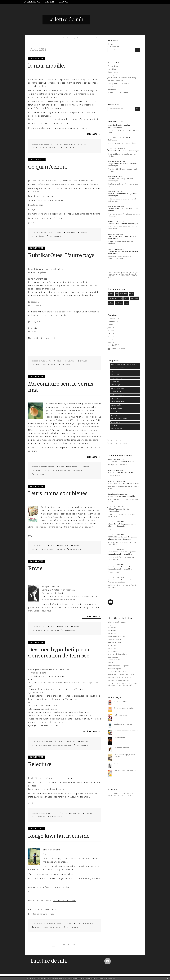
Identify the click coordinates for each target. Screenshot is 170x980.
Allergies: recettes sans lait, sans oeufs (56, 924)
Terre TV (110, 663)
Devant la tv (115, 375)
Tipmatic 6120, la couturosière (118, 510)
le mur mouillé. (47, 66)
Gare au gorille (113, 75)
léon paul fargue (49, 630)
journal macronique (115, 298)
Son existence (112, 69)
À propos (64, 2)
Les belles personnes (118, 395)
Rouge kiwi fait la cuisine (59, 836)
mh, (109, 524)
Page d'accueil (77, 38)
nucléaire (119, 303)
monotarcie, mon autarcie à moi (119, 671)
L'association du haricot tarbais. (43, 909)
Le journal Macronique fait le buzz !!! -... (122, 553)
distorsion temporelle (76, 471)
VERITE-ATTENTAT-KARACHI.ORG (118, 680)
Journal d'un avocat (114, 639)
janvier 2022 (112, 328)
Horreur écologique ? (115, 669)
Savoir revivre (112, 648)
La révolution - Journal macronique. (123, 224)
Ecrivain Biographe (117, 385)
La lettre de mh (47, 741)
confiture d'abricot (44, 471)
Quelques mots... (115, 127)
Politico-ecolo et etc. (118, 402)
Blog (43, 546)
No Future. (112, 140)
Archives (50, 2)
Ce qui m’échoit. (48, 167)
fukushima (134, 298)
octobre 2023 (112, 325)
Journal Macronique (117, 388)
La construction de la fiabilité (118, 92)
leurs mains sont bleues (56, 549)
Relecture (40, 764)
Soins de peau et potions (119, 419)
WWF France (112, 645)
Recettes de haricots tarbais (41, 914)
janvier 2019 (112, 342)
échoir (42, 236)
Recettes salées (116, 405)
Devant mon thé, (116, 378)
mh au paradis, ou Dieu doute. (118, 84)
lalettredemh (44, 745)
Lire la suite (93, 134)
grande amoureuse (57, 745)
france (126, 298)
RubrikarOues (46, 361)
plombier (50, 148)
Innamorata (112, 628)
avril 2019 (111, 336)
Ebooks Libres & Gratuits (116, 637)
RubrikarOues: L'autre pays (61, 255)
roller (39, 365)
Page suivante (69, 944)
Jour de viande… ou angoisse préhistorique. (123, 78)
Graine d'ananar (113, 72)
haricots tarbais (55, 927)
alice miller (41, 817)
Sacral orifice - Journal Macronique (121, 581)
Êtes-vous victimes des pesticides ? (120, 677)
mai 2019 (111, 333)
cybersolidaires (113, 651)
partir (56, 148)
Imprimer (82, 144)
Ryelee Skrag (113, 496)
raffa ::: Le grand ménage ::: (117, 622)
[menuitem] (33, 2)
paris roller (51, 365)
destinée (68, 745)
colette (39, 630)
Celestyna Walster (115, 483)
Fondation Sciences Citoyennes (118, 666)
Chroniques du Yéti (114, 660)
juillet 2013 (65, 38)
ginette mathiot (58, 471)
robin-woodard (113, 657)
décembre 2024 (113, 319)
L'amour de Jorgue (114, 66)
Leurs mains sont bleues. (58, 493)
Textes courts (46, 144)
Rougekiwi (111, 625)
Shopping (114, 415)
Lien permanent (68, 148)
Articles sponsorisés (117, 368)
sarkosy (111, 303)
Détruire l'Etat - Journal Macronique (123, 151)
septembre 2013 (92, 38)
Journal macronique (116, 552)
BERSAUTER (112, 537)
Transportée (112, 89)
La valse (110, 87)
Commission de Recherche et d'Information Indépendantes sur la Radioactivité (123, 684)
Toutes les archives (118, 349)
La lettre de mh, (32, 2)
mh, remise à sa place (115, 81)
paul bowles (41, 549)
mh (37, 236)
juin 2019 (111, 331)
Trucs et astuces (116, 429)
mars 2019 (111, 339)
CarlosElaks (112, 461)
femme (111, 294)
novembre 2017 (113, 345)
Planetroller (112, 631)
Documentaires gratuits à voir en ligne (121, 674)
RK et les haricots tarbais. (65, 901)
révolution (124, 294)
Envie (35, 568)
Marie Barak (113, 567)
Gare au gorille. (127, 461)
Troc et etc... (115, 425)
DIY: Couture (115, 381)
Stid (109, 509)
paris (44, 365)
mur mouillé (41, 148)
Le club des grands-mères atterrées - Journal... (122, 525)
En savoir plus (111, 978)
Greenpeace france (114, 642)
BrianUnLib (112, 472)
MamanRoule (115, 398)
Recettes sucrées (47, 467)
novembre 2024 (113, 322)
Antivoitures (112, 634)
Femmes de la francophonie (117, 654)
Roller (131, 294)
